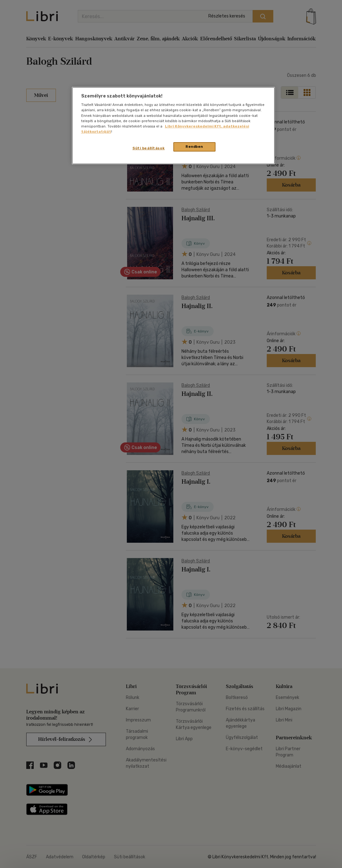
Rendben (194, 147)
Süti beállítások (149, 148)
